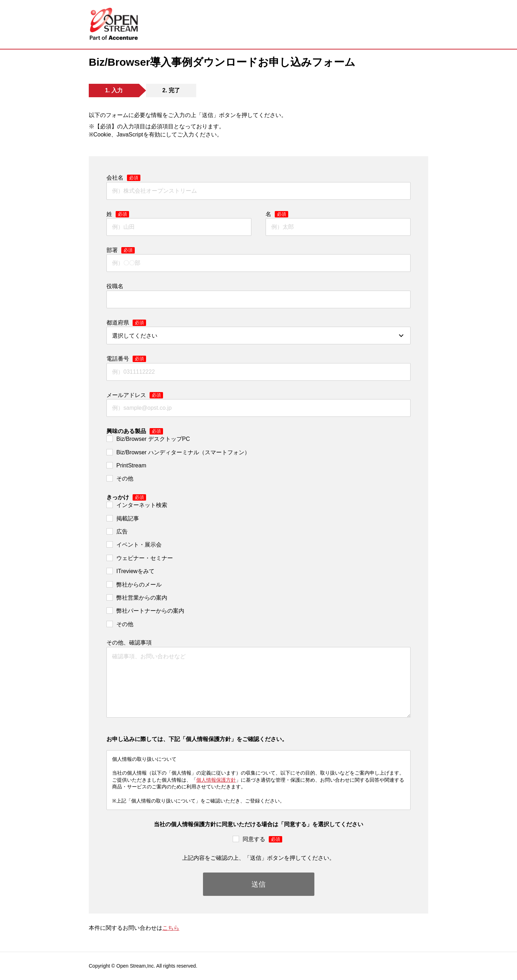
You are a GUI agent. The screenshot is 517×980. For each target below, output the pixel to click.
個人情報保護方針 (216, 780)
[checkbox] (258, 459)
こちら (171, 928)
